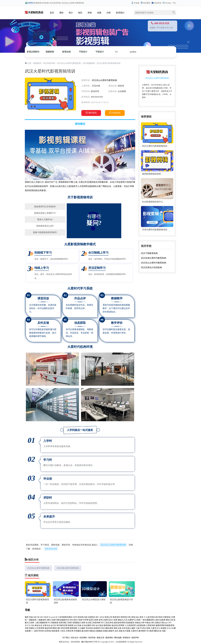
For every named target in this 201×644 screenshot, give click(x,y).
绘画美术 (97, 628)
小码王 (63, 631)
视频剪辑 (50, 52)
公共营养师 (40, 628)
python (133, 52)
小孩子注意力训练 (143, 628)
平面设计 (83, 52)
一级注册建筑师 (147, 620)
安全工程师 (113, 620)
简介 (71, 13)
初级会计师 (140, 623)
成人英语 (140, 617)
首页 (52, 13)
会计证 (53, 625)
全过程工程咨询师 (93, 623)
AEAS (102, 617)
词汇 (97, 617)
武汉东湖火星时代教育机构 (68, 568)
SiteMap (167, 3)
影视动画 (66, 52)
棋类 (111, 628)
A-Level (52, 617)
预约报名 (91, 113)
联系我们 (120, 13)
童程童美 (56, 631)
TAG (174, 3)
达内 (116, 631)
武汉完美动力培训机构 (151, 267)
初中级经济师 (62, 625)
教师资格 (107, 625)
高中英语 (159, 617)
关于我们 (66, 638)
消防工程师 (51, 620)
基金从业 (38, 625)
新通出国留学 (109, 631)
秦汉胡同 (85, 631)
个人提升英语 (149, 617)
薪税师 (71, 625)
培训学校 (157, 3)
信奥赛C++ (29, 631)
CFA (169, 623)
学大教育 (150, 631)
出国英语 (91, 617)
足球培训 (48, 631)
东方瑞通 (127, 631)
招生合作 (75, 638)
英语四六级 (83, 617)
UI (116, 52)
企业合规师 (86, 625)
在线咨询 (115, 113)
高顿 (121, 631)
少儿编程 (81, 628)
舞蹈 (107, 628)
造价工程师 (78, 620)
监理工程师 (94, 620)
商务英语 (116, 617)
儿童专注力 (155, 628)
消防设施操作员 (63, 620)
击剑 (124, 628)
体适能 (163, 628)
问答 (109, 13)
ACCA (27, 625)
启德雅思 (99, 631)
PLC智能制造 (53, 623)
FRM (93, 625)
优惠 (99, 13)
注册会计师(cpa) (161, 623)
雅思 (27, 617)
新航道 (92, 631)
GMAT (46, 617)
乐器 (120, 628)
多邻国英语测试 (66, 617)
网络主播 (56, 628)
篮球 (36, 631)
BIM (71, 620)
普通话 (32, 628)
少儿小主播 (171, 628)
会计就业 (99, 625)
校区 (80, 13)
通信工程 (169, 620)
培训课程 (145, 3)
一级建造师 (32, 620)
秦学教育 (142, 631)
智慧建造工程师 (79, 623)
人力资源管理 (130, 625)
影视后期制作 (33, 52)
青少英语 (132, 617)
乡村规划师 (141, 625)
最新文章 (100, 638)
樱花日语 (158, 631)
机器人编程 (131, 628)
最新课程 (109, 638)
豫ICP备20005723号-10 (90, 642)
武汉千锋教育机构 (149, 253)
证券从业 (46, 625)
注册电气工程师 (134, 620)
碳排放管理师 (119, 623)
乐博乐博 (69, 631)
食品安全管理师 (118, 625)
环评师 (86, 620)
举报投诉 (126, 638)
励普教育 (33, 3)
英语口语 (108, 617)
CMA (32, 625)
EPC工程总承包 (107, 623)
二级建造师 (41, 620)
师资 (90, 13)
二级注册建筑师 (41, 623)
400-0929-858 (51, 549)
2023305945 (75, 642)
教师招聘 (74, 628)
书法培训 (89, 628)
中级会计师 (149, 623)
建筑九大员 (123, 620)
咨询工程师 (103, 620)
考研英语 (124, 617)
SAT (41, 617)
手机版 (135, 3)
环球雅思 (77, 631)
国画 (115, 628)
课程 (61, 13)
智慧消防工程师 (65, 623)
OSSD (75, 617)
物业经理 (48, 628)
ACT (57, 617)
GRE (35, 617)
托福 (31, 617)
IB (38, 617)
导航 (27, 610)
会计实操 (78, 625)
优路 (164, 631)
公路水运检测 (160, 620)
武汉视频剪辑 (89, 63)
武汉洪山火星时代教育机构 (69, 63)
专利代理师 (65, 628)
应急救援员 (130, 623)
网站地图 (118, 638)
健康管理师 (160, 625)
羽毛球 (41, 631)
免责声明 (135, 638)
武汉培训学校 (55, 3)
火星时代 (134, 631)
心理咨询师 (150, 625)
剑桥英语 (167, 617)
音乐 (103, 628)
